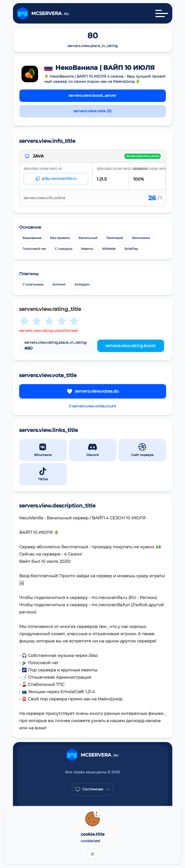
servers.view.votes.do (93, 391)
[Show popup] (93, 789)
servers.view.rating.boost (131, 346)
